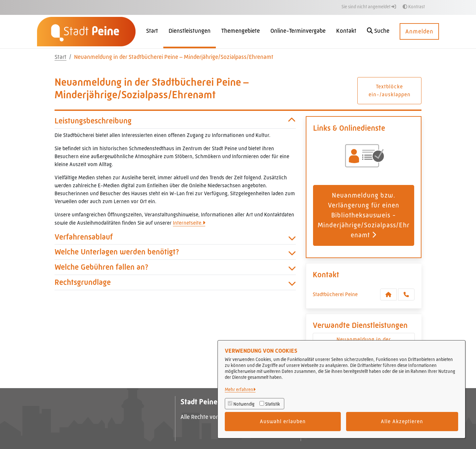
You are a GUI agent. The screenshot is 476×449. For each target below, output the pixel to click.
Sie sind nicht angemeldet (369, 7)
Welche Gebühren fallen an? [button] (175, 267)
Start (60, 57)
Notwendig (244, 404)
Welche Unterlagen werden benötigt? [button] (175, 252)
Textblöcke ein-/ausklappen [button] (390, 90)
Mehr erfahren (239, 389)
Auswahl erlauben (283, 421)
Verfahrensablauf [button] (175, 237)
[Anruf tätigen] (406, 294)
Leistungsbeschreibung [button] (175, 121)
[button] (378, 32)
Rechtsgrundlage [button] (175, 282)
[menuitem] (152, 32)
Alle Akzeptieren (402, 421)
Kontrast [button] (414, 7)
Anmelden (419, 31)
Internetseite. (188, 223)
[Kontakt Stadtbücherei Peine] (388, 294)
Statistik (273, 404)
